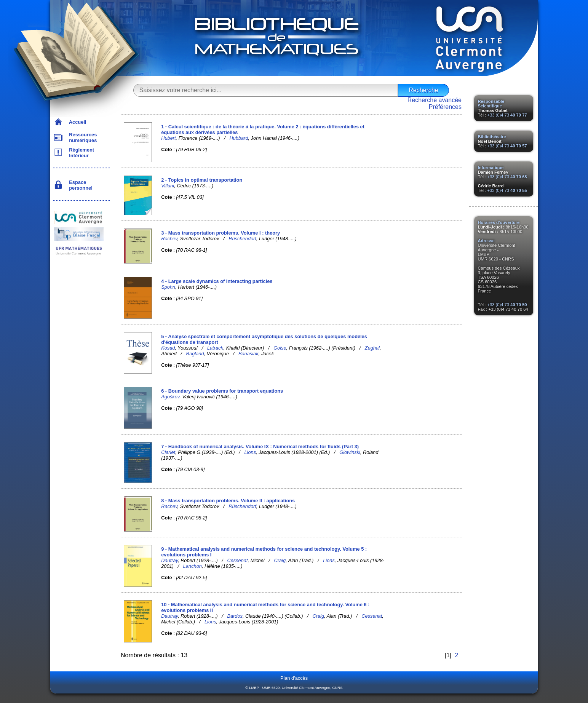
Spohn (168, 287)
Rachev (169, 239)
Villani (168, 186)
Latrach (215, 348)
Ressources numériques (81, 137)
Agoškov (170, 397)
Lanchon (193, 566)
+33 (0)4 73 (507, 115)
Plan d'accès (294, 678)
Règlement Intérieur (80, 153)
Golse (280, 348)
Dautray (169, 560)
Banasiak (248, 354)
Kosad (168, 348)
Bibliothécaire (492, 137)
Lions (250, 452)
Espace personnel (79, 185)
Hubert (168, 138)
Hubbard (239, 138)
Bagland (195, 354)
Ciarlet (168, 452)
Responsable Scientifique (491, 104)
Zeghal (372, 348)
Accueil (76, 122)
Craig (280, 560)
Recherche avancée (435, 100)
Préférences (445, 107)
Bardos (235, 616)
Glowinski (350, 452)
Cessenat (237, 560)
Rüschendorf (242, 239)
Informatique (491, 168)
